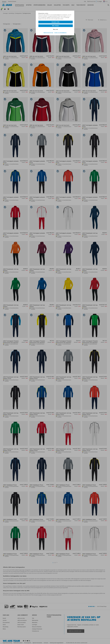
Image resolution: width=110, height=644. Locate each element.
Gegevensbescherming (48, 33)
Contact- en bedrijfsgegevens (60, 33)
